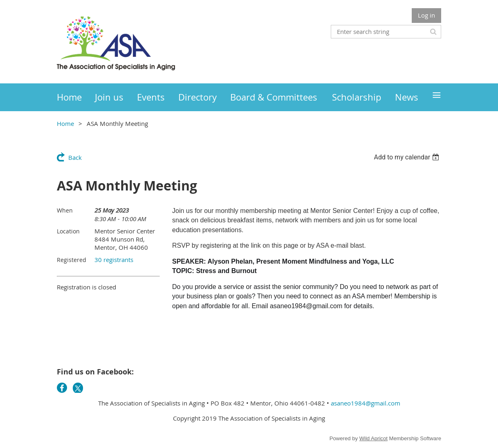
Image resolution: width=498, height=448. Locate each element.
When (65, 210)
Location (68, 231)
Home (65, 123)
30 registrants (114, 260)
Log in (426, 15)
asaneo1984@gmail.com (366, 403)
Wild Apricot (373, 438)
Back (75, 157)
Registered (72, 260)
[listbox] (407, 157)
